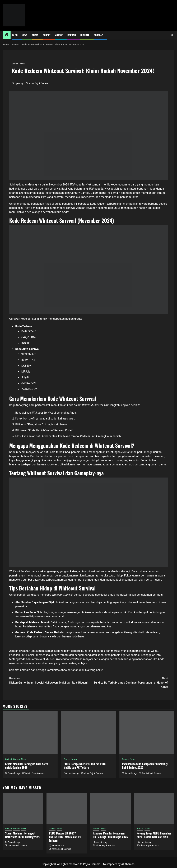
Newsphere (110, 864)
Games (35, 35)
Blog (15, 35)
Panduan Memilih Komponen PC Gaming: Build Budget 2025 (145, 766)
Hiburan (85, 35)
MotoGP (59, 35)
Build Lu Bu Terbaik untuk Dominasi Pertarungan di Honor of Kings (128, 682)
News (25, 35)
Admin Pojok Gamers (38, 83)
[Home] (7, 35)
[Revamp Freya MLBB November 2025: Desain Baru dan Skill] (154, 808)
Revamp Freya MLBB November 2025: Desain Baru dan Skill (154, 835)
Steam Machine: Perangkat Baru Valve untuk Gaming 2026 (27, 766)
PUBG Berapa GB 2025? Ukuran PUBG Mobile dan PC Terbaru (85, 766)
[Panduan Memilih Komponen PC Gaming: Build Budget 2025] (147, 733)
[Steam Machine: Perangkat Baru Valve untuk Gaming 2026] (30, 733)
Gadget (47, 35)
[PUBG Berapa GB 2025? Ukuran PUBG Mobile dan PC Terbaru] (88, 733)
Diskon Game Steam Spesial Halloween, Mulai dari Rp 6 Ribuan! (49, 680)
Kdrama (72, 35)
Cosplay (98, 35)
